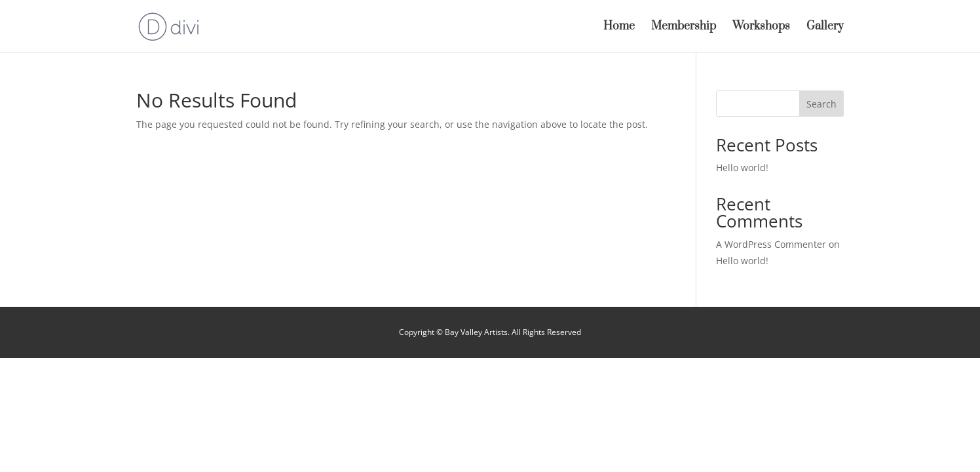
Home (619, 28)
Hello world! (742, 167)
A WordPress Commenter (771, 244)
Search (821, 104)
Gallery (825, 28)
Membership (684, 28)
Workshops (761, 28)
